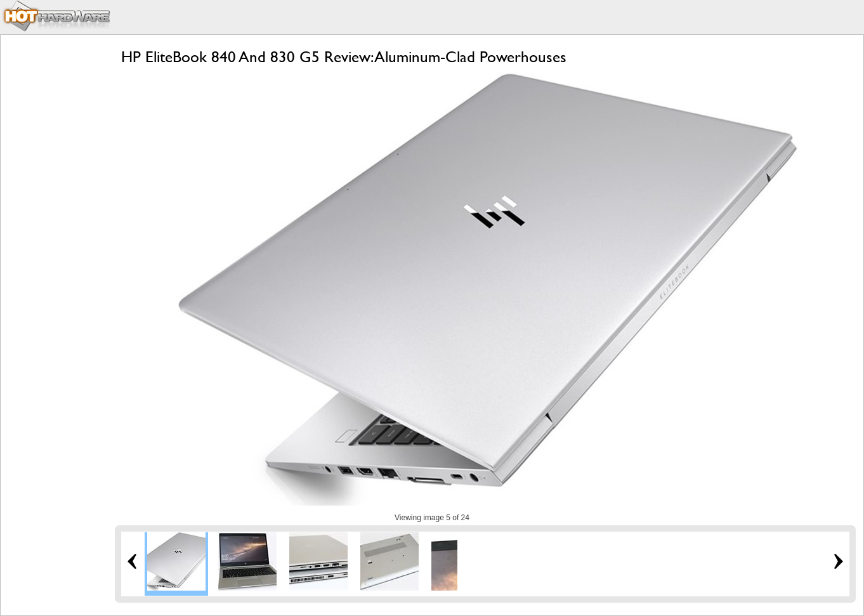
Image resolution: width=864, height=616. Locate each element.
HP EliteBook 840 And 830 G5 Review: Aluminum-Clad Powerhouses (344, 57)
